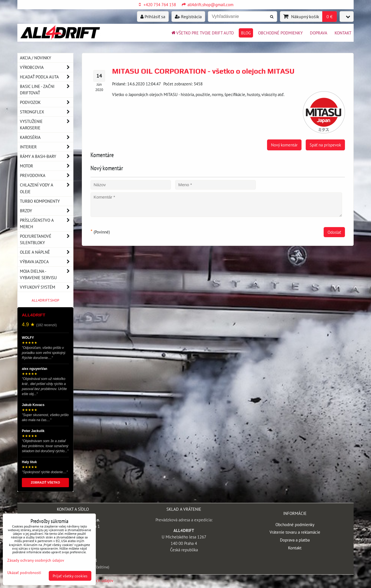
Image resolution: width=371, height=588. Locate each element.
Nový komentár (284, 145)
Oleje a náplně (47, 252)
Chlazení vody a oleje (47, 188)
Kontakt (343, 33)
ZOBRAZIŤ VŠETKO (45, 482)
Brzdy (47, 211)
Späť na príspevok (325, 145)
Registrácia (188, 17)
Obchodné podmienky (280, 33)
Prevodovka (47, 175)
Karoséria (47, 137)
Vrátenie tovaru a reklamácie (295, 532)
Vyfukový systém (47, 287)
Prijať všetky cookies (70, 576)
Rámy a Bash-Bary (47, 156)
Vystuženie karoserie (47, 125)
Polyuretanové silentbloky (47, 239)
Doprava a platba (295, 540)
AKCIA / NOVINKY (35, 58)
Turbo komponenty (40, 201)
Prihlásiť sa (153, 17)
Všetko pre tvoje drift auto (202, 33)
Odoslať (334, 232)
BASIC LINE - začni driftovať (47, 90)
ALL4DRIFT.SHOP (45, 300)
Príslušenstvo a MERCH (47, 223)
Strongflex (47, 112)
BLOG (246, 33)
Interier (47, 147)
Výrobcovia (47, 67)
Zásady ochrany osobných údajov (36, 560)
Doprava (319, 33)
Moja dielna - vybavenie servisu (47, 274)
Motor (47, 166)
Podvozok (47, 102)
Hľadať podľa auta (47, 77)
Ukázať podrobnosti (24, 573)
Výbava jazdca (47, 262)
